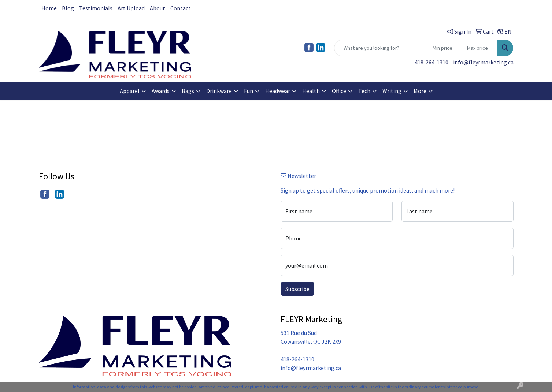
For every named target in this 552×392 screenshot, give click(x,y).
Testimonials (96, 8)
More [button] (420, 91)
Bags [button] (188, 91)
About (158, 8)
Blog (68, 8)
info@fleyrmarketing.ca (483, 62)
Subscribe (297, 289)
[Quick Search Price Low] (446, 48)
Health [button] (311, 91)
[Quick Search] (381, 48)
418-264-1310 (431, 62)
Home (49, 8)
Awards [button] (161, 91)
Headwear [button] (278, 91)
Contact (181, 8)
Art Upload (131, 8)
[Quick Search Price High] (480, 48)
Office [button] (339, 91)
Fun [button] (249, 91)
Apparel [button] (130, 91)
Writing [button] (392, 91)
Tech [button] (364, 91)
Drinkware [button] (219, 91)
